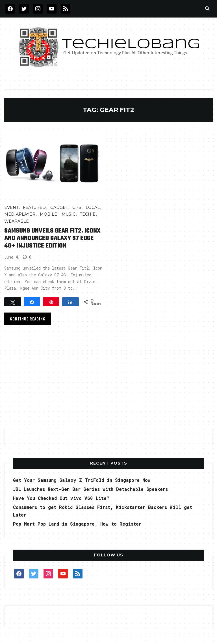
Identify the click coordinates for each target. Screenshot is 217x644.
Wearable (17, 221)
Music (69, 214)
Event (11, 207)
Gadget (59, 207)
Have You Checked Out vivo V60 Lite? (61, 498)
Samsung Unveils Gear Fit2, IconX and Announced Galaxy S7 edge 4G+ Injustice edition (52, 238)
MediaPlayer (20, 214)
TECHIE (88, 214)
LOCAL (93, 207)
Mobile (48, 214)
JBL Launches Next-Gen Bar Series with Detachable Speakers (90, 489)
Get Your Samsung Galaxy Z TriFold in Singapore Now (82, 480)
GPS (77, 207)
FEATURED (34, 207)
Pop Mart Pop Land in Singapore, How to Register (77, 524)
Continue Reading (28, 319)
